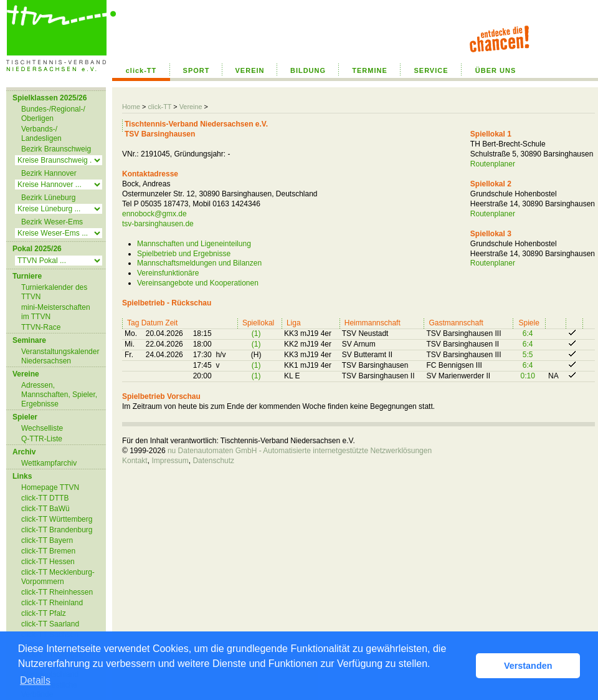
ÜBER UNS (496, 70)
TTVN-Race (41, 327)
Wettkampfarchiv (49, 463)
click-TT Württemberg (57, 519)
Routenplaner (493, 164)
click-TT (141, 70)
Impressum (170, 461)
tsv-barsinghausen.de (158, 224)
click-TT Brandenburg (57, 530)
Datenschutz (213, 461)
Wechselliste (42, 428)
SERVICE (431, 70)
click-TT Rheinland (52, 603)
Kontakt (135, 461)
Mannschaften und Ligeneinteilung (194, 244)
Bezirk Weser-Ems (52, 222)
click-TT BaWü (45, 509)
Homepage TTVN (50, 487)
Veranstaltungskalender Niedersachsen (60, 356)
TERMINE (370, 70)
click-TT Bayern (47, 540)
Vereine (191, 107)
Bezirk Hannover (49, 173)
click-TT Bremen (48, 551)
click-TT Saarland (50, 624)
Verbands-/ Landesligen (41, 134)
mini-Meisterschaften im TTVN (56, 312)
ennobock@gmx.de (154, 214)
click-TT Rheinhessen (57, 592)
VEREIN (250, 70)
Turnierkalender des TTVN (54, 292)
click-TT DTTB (45, 498)
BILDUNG (308, 70)
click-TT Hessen (48, 562)
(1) (256, 333)
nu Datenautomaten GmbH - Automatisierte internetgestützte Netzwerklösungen (300, 451)
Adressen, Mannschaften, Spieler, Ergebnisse (59, 395)
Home (131, 107)
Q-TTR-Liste (42, 439)
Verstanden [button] (528, 666)
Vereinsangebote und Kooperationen (198, 283)
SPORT (197, 70)
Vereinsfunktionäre (168, 273)
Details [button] (35, 680)
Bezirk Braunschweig (56, 149)
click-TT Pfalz (44, 613)
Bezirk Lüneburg (48, 198)
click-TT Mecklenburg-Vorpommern (58, 577)
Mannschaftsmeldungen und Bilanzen (199, 263)
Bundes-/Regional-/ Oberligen (53, 114)
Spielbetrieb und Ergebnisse (184, 254)
